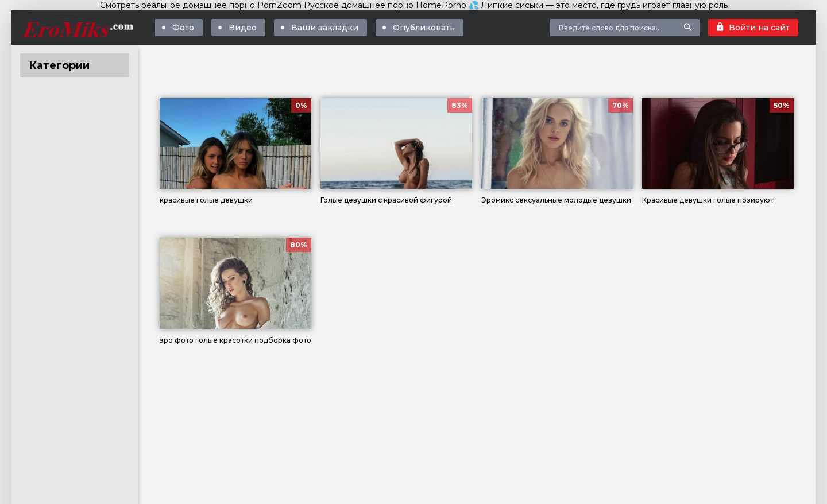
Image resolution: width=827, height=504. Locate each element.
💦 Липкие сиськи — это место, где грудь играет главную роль (598, 5)
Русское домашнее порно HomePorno (385, 5)
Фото (183, 28)
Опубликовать (424, 28)
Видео (243, 28)
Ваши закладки (325, 28)
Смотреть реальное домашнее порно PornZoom (201, 5)
